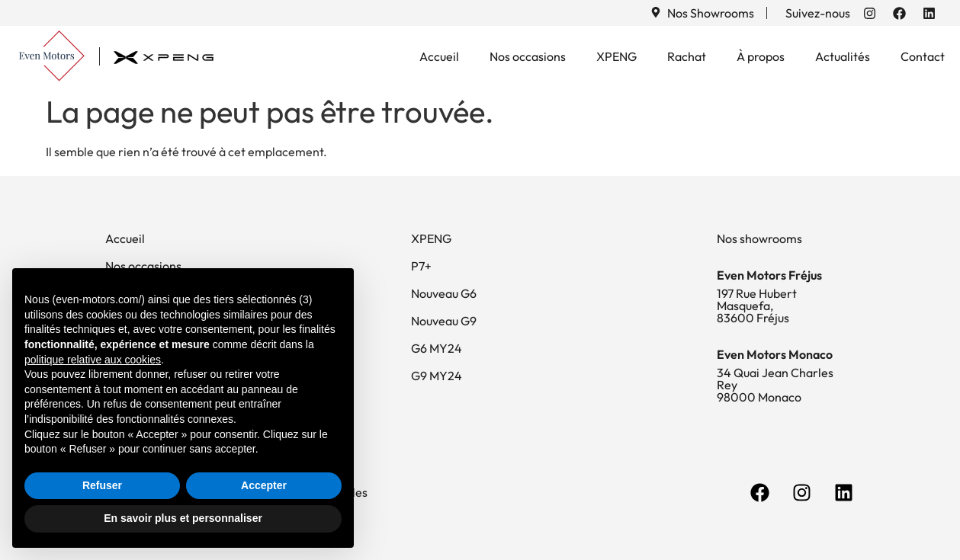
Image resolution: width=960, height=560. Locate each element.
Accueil (439, 56)
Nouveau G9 (444, 321)
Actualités (843, 56)
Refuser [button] (102, 485)
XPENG (616, 56)
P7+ (421, 266)
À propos (761, 56)
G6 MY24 (437, 348)
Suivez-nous (818, 13)
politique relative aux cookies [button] (93, 360)
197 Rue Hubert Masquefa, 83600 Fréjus (757, 306)
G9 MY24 (437, 376)
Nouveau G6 (444, 293)
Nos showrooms (759, 238)
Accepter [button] (264, 485)
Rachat (687, 56)
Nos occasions (528, 56)
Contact (923, 56)
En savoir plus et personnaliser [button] (183, 518)
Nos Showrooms (711, 13)
